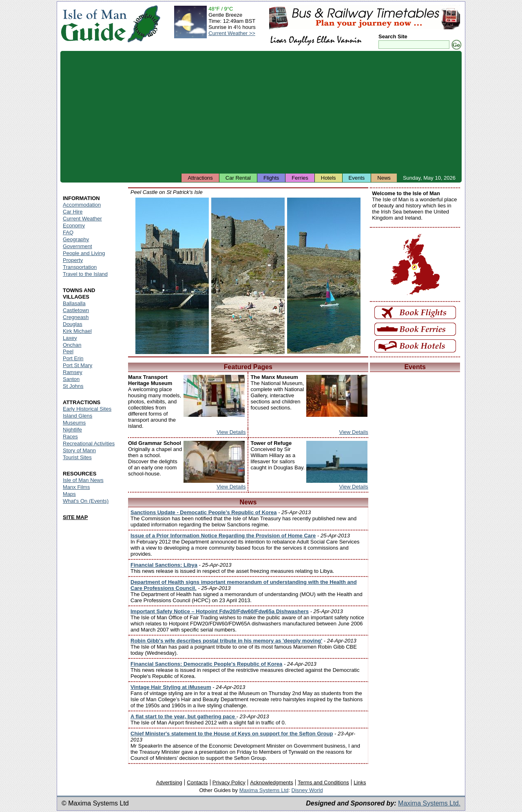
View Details (231, 432)
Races (70, 437)
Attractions (200, 178)
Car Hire (73, 212)
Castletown (76, 310)
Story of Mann (79, 450)
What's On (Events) (86, 501)
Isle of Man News (83, 480)
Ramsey (73, 372)
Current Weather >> (232, 33)
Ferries (300, 178)
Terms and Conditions (323, 782)
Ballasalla (74, 303)
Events (357, 178)
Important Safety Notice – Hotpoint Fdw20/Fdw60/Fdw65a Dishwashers (220, 611)
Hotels (328, 178)
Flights (271, 178)
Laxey (70, 338)
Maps (69, 494)
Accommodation (82, 205)
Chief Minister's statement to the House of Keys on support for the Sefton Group (232, 734)
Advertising (169, 782)
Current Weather (82, 219)
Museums (74, 423)
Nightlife (72, 430)
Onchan (72, 345)
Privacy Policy (229, 782)
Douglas (73, 324)
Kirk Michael (77, 331)
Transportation (80, 267)
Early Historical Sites (87, 409)
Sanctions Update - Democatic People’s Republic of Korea (204, 512)
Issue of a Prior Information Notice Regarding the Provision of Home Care (223, 536)
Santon (71, 379)
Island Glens (77, 416)
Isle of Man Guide (94, 24)
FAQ (68, 232)
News (384, 178)
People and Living (84, 253)
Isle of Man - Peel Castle (172, 276)
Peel (68, 351)
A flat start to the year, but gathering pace (184, 716)
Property (73, 260)
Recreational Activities (89, 443)
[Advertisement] (261, 112)
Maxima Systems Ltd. (429, 803)
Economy (74, 226)
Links (360, 782)
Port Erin (73, 358)
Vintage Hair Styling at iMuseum (171, 687)
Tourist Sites (77, 457)
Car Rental (238, 178)
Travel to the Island (85, 274)
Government (77, 246)
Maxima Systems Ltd (264, 790)
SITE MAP (75, 517)
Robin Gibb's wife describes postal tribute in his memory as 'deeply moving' (226, 641)
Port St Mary (77, 365)
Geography (76, 239)
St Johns (73, 386)
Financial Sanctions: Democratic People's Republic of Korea (206, 664)
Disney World (307, 790)
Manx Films (76, 487)
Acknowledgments (272, 782)
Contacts (197, 782)
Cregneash (76, 317)
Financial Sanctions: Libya (164, 565)
